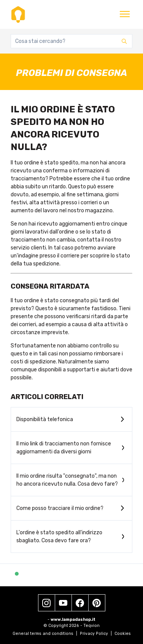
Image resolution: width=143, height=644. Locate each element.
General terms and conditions (45, 634)
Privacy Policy (96, 634)
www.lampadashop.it (73, 620)
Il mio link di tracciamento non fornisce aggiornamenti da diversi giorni (64, 448)
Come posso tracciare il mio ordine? (60, 508)
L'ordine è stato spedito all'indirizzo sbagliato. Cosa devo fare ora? (59, 537)
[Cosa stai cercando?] (71, 41)
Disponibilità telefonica (45, 419)
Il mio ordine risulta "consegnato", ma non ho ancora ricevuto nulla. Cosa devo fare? (67, 480)
